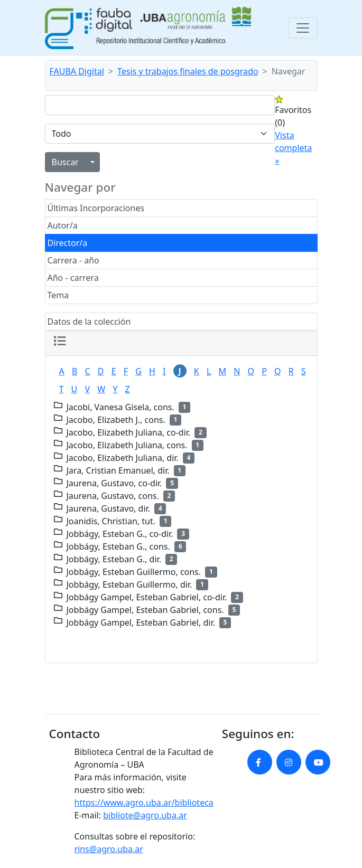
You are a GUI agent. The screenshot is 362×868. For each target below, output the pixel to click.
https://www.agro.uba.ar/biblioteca (144, 803)
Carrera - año (73, 260)
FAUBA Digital (77, 71)
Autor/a (63, 225)
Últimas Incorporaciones (96, 208)
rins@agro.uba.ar (109, 849)
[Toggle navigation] (303, 28)
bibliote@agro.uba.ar (145, 815)
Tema (58, 295)
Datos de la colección (89, 322)
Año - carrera (73, 278)
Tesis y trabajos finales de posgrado (188, 71)
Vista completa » (293, 148)
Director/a (68, 243)
